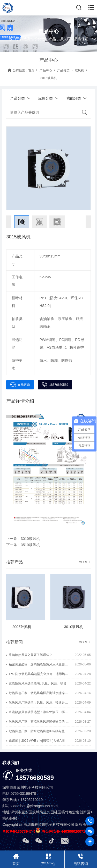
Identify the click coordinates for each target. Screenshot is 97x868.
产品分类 (63, 70)
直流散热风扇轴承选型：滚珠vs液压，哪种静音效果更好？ (39, 712)
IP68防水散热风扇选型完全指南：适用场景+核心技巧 (39, 674)
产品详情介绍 (20, 401)
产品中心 (46, 70)
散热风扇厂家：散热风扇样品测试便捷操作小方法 (39, 693)
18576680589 (55, 385)
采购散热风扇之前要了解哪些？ (31, 655)
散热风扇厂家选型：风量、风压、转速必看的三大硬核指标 (39, 703)
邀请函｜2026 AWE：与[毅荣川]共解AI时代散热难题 (39, 741)
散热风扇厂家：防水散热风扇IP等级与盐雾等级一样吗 (39, 731)
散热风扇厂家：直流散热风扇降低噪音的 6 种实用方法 (39, 722)
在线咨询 (20, 385)
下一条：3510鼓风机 (23, 545)
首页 (31, 70)
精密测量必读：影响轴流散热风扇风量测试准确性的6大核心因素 (39, 664)
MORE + (85, 562)
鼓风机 (79, 70)
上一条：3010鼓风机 (23, 539)
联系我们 (11, 763)
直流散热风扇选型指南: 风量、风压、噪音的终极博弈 (39, 683)
